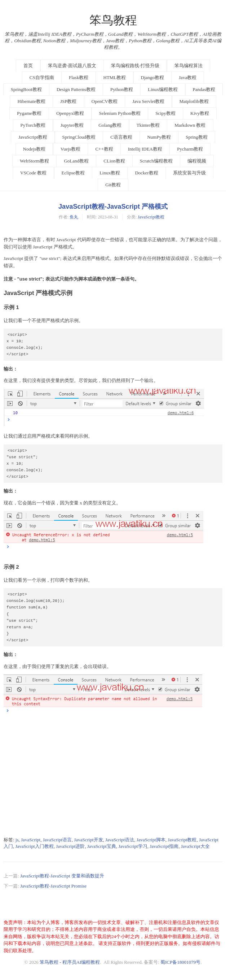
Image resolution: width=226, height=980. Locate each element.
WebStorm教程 (34, 161)
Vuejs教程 (71, 149)
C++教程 (104, 149)
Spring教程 (197, 137)
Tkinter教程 (148, 125)
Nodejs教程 (34, 149)
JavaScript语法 (120, 840)
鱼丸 (74, 217)
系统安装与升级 (189, 173)
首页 (28, 66)
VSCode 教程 (33, 173)
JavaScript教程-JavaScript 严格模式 (113, 207)
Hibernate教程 (31, 101)
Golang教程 (110, 125)
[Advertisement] (113, 781)
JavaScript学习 (133, 846)
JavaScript (31, 840)
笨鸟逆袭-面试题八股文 (72, 66)
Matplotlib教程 (194, 101)
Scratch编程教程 (156, 161)
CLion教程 (114, 161)
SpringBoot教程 (26, 89)
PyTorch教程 (33, 125)
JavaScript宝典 (102, 846)
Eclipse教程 (73, 173)
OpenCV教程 (105, 101)
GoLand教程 (76, 161)
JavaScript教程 (33, 137)
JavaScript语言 (57, 840)
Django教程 (152, 77)
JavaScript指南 (164, 846)
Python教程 (122, 89)
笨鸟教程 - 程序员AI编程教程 (70, 962)
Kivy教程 (200, 113)
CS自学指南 (42, 77)
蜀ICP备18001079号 (180, 962)
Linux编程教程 (163, 89)
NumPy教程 (159, 137)
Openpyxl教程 (70, 113)
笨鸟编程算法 (189, 66)
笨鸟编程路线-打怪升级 (135, 66)
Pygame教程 (29, 113)
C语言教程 (121, 137)
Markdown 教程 (190, 125)
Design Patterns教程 (76, 89)
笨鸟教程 (113, 20)
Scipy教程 (165, 113)
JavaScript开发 (88, 840)
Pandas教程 (204, 89)
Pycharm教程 (190, 149)
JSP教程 (68, 101)
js (17, 840)
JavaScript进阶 (70, 846)
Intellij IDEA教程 (145, 149)
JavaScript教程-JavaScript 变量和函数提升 (62, 876)
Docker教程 (146, 173)
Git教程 (113, 185)
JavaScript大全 (195, 846)
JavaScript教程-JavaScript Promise (54, 886)
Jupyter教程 (72, 125)
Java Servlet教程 (148, 101)
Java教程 (188, 77)
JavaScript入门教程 (35, 846)
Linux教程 (110, 173)
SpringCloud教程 (79, 137)
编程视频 (197, 161)
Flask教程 (79, 77)
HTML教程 (114, 77)
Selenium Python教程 (120, 113)
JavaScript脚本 (151, 840)
